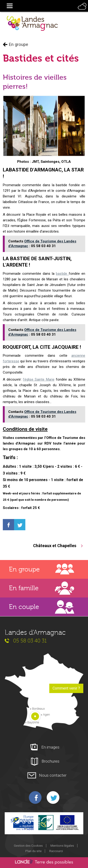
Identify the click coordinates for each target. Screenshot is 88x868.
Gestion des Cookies (28, 846)
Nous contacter (53, 775)
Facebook (35, 798)
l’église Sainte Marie (39, 379)
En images (50, 747)
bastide (62, 274)
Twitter (53, 798)
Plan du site (33, 851)
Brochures (50, 761)
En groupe (18, 45)
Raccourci (56, 851)
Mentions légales (62, 846)
